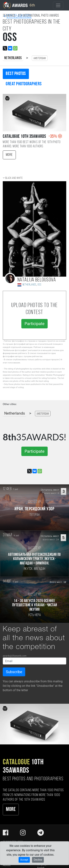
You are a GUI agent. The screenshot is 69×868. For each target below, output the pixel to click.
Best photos (16, 74)
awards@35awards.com (15, 656)
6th (19, 5)
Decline (38, 860)
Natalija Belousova (37, 280)
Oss (39, 285)
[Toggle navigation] (58, 5)
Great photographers (24, 84)
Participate (34, 324)
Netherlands (13, 58)
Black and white (14, 178)
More (9, 155)
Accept (24, 860)
